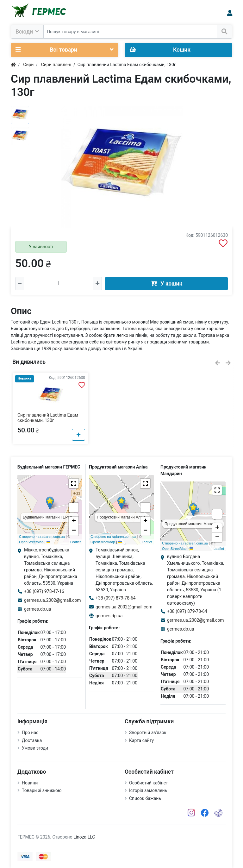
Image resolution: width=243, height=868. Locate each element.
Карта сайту (141, 740)
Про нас (30, 733)
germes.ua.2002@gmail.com (53, 600)
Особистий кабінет (149, 783)
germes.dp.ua (37, 609)
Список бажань (145, 798)
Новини (30, 783)
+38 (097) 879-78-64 (116, 598)
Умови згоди (35, 748)
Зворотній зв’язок (148, 733)
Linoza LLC (84, 837)
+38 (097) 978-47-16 (44, 591)
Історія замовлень (148, 790)
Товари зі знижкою (42, 790)
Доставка (32, 740)
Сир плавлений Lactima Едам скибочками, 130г (48, 418)
